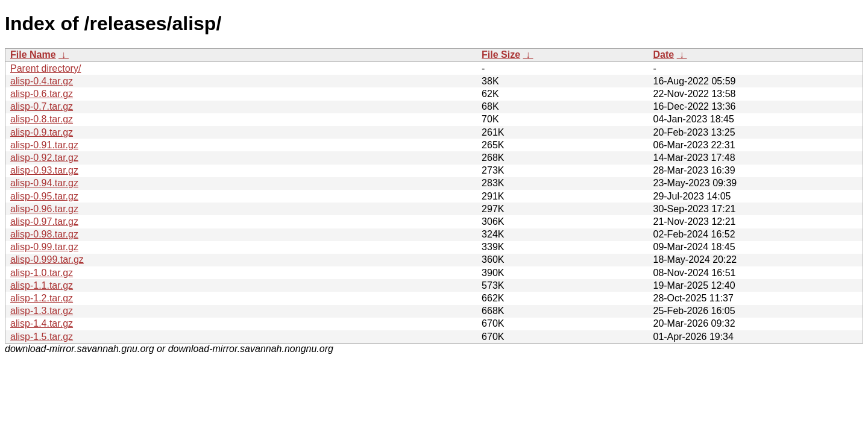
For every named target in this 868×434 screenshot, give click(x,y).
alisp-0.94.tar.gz (44, 183)
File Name (33, 55)
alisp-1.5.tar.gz (42, 337)
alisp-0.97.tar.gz (44, 222)
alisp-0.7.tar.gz (42, 106)
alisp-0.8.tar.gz (42, 119)
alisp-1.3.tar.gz (42, 311)
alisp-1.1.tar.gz (42, 285)
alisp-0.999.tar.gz (47, 259)
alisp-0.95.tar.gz (44, 196)
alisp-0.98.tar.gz (44, 234)
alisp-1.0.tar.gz (42, 273)
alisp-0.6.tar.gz (42, 94)
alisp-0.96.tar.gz (44, 209)
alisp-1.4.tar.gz (42, 323)
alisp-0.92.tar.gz (44, 158)
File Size (501, 55)
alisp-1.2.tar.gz (42, 298)
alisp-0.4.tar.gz (42, 81)
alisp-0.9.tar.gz (42, 132)
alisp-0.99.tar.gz (44, 247)
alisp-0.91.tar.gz (44, 145)
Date (663, 55)
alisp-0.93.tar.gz (44, 170)
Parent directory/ (46, 68)
